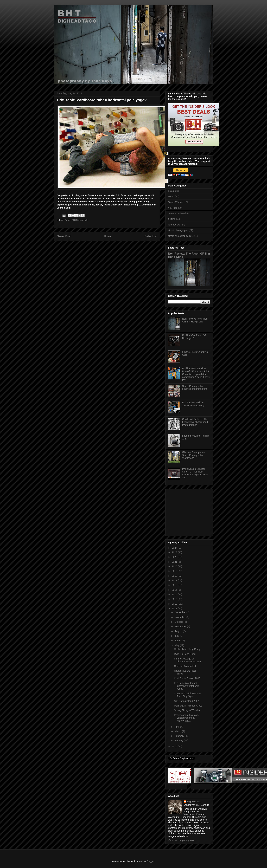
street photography (178, 230)
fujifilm (171, 219)
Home (108, 236)
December (180, 612)
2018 (175, 576)
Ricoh (171, 197)
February (180, 736)
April (177, 727)
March (178, 731)
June (177, 640)
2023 (175, 552)
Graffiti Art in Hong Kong (187, 649)
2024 (175, 548)
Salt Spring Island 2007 (186, 701)
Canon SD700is (72, 220)
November (180, 617)
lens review (174, 225)
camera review (176, 213)
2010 (175, 747)
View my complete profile (181, 840)
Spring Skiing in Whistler (187, 710)
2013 (175, 599)
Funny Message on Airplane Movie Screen (187, 660)
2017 (175, 580)
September (181, 626)
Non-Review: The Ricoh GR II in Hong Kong (195, 320)
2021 (175, 562)
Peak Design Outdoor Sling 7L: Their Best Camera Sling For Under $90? (195, 473)
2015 (175, 590)
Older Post (151, 236)
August (179, 631)
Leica (171, 191)
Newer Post (64, 236)
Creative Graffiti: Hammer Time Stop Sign (188, 695)
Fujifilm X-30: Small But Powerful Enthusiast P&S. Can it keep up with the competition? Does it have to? (196, 374)
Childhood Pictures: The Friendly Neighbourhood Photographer (195, 422)
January (179, 741)
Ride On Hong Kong (185, 654)
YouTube (173, 208)
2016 (175, 585)
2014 (175, 594)
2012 (175, 604)
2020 (175, 566)
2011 (175, 608)
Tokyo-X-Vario (176, 202)
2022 (175, 557)
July (177, 636)
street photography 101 (180, 236)
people (85, 220)
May (177, 645)
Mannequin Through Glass (188, 706)
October (179, 622)
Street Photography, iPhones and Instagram (195, 388)
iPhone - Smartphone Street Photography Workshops (194, 455)
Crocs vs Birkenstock (185, 666)
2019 (175, 571)
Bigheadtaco (194, 801)
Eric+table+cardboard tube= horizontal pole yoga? (186, 686)
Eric (118, 195)
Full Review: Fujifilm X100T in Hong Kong (193, 404)
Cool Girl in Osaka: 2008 (187, 678)
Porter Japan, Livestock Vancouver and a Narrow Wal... (187, 718)
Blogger (150, 861)
